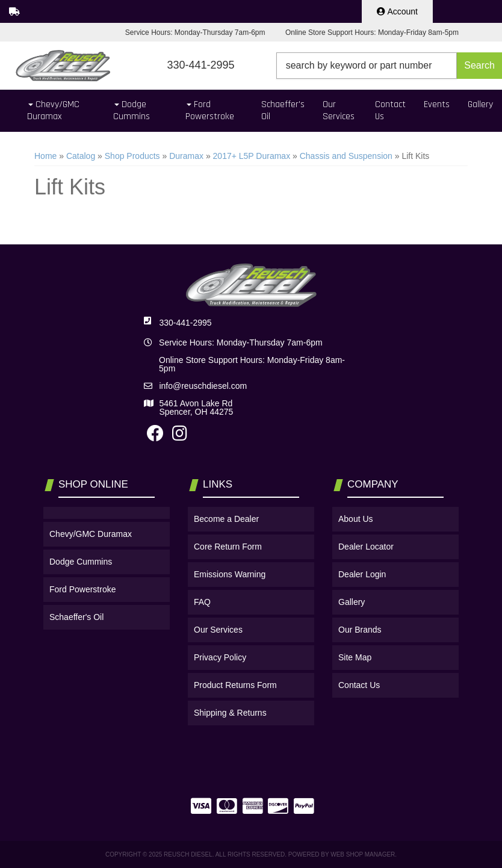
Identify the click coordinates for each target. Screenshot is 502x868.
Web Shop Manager (363, 854)
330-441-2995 (185, 323)
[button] (389, 66)
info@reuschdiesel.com (203, 386)
